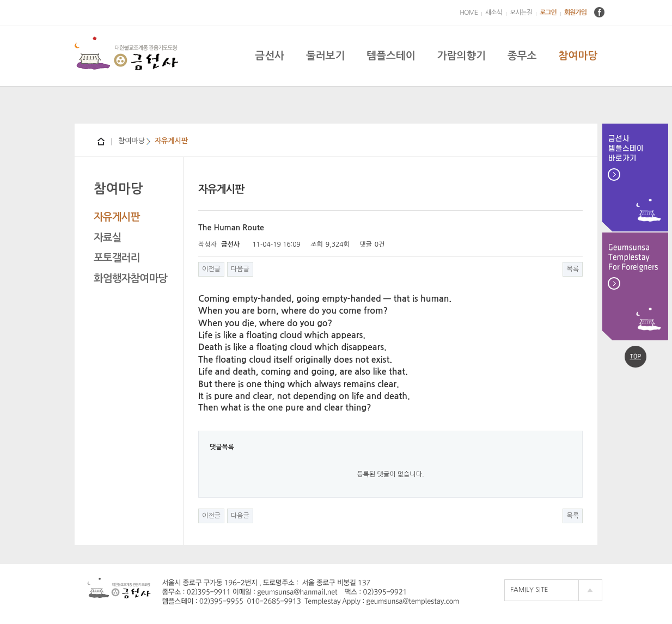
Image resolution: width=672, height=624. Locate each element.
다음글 (240, 269)
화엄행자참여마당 (130, 279)
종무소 (522, 56)
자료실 (108, 238)
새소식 (494, 13)
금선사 (270, 56)
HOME (469, 13)
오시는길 (521, 13)
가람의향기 (462, 56)
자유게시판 (117, 217)
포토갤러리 (117, 258)
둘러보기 (325, 56)
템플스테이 (391, 56)
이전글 (211, 269)
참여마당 (578, 56)
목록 (573, 269)
